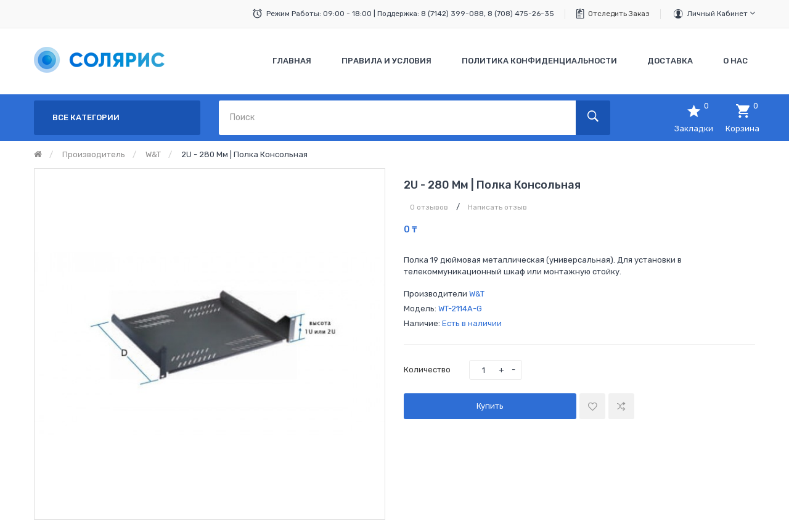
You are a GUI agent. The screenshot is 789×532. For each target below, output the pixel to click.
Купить (490, 406)
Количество (427, 370)
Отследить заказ (619, 14)
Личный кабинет (721, 13)
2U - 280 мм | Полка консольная (244, 154)
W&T (153, 154)
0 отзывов (429, 207)
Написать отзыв (497, 207)
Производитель (94, 154)
